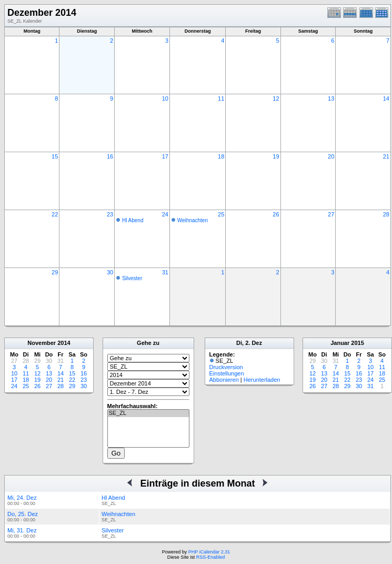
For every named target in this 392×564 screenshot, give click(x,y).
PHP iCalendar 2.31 (209, 552)
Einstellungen (227, 373)
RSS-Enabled (211, 557)
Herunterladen (262, 380)
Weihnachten (193, 220)
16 (110, 156)
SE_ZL (148, 413)
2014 (64, 343)
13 (331, 98)
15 (55, 156)
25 (221, 214)
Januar (340, 343)
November (42, 343)
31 (165, 272)
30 (110, 272)
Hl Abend (133, 220)
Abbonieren (224, 380)
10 (165, 98)
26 (276, 214)
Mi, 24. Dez (22, 498)
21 (386, 156)
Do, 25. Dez (23, 514)
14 (386, 98)
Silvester (132, 278)
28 (386, 214)
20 (331, 156)
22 (55, 214)
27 (331, 214)
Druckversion (226, 367)
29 (55, 272)
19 (276, 156)
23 (110, 214)
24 (165, 214)
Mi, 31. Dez (22, 530)
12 (276, 98)
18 (221, 156)
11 (221, 98)
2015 (357, 343)
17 (165, 156)
